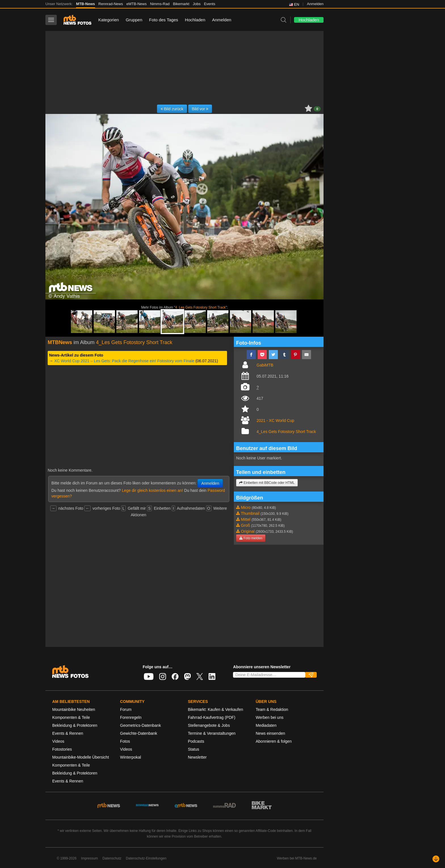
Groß (245, 525)
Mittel (246, 519)
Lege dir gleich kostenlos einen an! (152, 490)
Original (248, 531)
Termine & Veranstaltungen (212, 733)
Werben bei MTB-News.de (297, 858)
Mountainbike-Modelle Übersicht (81, 757)
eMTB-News (137, 4)
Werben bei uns (270, 717)
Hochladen (195, 20)
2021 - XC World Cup (275, 421)
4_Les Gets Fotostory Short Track (200, 307)
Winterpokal (131, 757)
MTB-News (85, 4)
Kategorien (109, 20)
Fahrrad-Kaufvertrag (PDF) (212, 717)
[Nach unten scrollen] (436, 859)
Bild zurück (172, 109)
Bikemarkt (181, 4)
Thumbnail (250, 513)
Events (210, 4)
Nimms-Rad (160, 4)
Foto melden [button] (251, 538)
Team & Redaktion (272, 709)
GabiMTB (265, 365)
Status (194, 749)
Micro (246, 507)
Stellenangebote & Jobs (209, 725)
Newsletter (197, 757)
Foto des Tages (163, 20)
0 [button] (317, 109)
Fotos (125, 741)
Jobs (197, 4)
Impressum (90, 858)
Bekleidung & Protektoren (75, 725)
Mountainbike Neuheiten (74, 709)
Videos (58, 741)
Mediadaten (266, 725)
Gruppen (134, 20)
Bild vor (200, 109)
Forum (126, 709)
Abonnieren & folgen (274, 741)
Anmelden (315, 4)
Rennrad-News (111, 4)
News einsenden (270, 733)
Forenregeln (131, 717)
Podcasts (196, 741)
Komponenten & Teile (71, 717)
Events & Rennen (68, 733)
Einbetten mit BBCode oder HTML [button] (267, 483)
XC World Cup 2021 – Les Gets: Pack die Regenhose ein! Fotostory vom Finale (124, 361)
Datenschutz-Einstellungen (146, 858)
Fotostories (62, 749)
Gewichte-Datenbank (139, 733)
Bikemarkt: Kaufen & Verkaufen (216, 709)
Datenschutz (112, 858)
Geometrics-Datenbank (140, 725)
